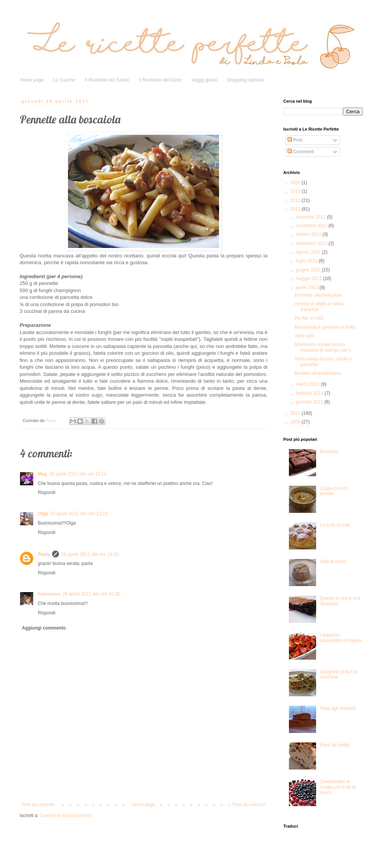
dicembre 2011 (311, 217)
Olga (43, 514)
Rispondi (47, 492)
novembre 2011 (312, 226)
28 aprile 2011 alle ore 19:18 (90, 554)
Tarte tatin (305, 336)
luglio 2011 (307, 261)
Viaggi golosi (204, 80)
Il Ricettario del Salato (107, 80)
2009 (296, 422)
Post (295, 140)
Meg (42, 474)
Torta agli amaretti (338, 708)
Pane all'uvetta (335, 745)
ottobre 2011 (309, 234)
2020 (296, 183)
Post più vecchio (249, 805)
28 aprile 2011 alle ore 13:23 (79, 514)
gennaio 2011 (310, 402)
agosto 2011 (309, 252)
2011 (296, 209)
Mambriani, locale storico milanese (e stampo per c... (325, 347)
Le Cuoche (64, 80)
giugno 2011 (309, 270)
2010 (296, 413)
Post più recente (38, 805)
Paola (44, 554)
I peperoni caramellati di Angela (341, 638)
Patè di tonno (333, 562)
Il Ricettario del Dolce (160, 80)
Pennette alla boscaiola (318, 295)
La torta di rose (335, 525)
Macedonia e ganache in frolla (325, 327)
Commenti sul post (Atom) (66, 816)
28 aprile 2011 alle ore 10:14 (78, 474)
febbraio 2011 (310, 393)
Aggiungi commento (44, 628)
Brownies (329, 452)
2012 (296, 200)
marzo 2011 (308, 384)
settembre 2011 (312, 243)
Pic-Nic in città (309, 318)
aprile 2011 (308, 288)
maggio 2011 (310, 279)
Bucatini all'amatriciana (318, 373)
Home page (32, 80)
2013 (296, 191)
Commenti (301, 152)
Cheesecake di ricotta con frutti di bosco (338, 787)
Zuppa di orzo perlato (334, 491)
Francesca (49, 594)
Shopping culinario (246, 80)
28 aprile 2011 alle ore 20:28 (91, 594)
